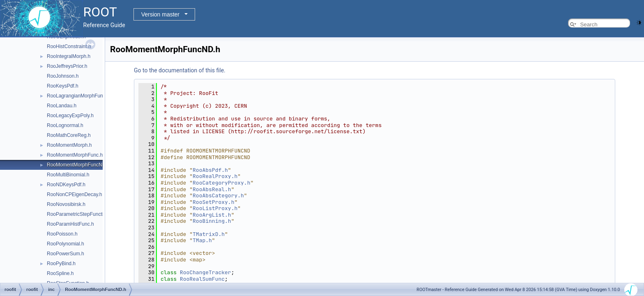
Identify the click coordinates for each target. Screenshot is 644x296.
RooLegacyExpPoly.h (70, 116)
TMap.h (202, 240)
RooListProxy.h (215, 208)
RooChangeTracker (206, 272)
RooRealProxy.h (215, 176)
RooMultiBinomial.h (68, 175)
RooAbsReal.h (212, 189)
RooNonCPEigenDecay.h (75, 194)
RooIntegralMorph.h (69, 56)
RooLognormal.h (65, 125)
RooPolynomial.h (66, 244)
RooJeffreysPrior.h (67, 66)
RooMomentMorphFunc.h (75, 155)
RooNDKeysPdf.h (66, 185)
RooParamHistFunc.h (70, 224)
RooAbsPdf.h (210, 170)
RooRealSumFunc (202, 279)
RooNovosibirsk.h (66, 204)
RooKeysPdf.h (63, 86)
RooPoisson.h (62, 234)
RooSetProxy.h (213, 202)
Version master (160, 14)
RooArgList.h (212, 215)
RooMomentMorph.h (69, 145)
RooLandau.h (62, 106)
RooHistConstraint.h (69, 46)
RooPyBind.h (61, 264)
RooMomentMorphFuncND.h (78, 165)
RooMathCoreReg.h (69, 135)
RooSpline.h (60, 273)
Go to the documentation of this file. (180, 70)
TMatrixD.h (209, 234)
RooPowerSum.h (66, 254)
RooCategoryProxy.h (221, 183)
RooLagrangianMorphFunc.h (78, 96)
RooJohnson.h (63, 76)
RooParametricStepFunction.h (80, 214)
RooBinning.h (212, 221)
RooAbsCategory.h (218, 195)
